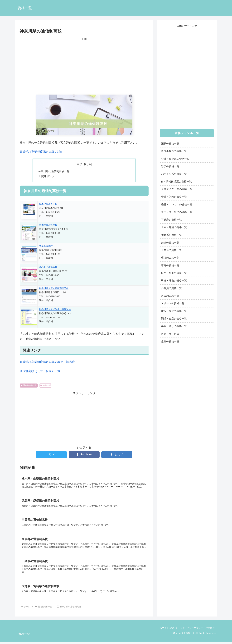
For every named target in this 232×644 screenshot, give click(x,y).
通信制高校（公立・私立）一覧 (40, 372)
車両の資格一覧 (170, 265)
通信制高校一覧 (29, 386)
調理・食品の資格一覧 (174, 319)
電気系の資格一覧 (171, 235)
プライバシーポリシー (190, 630)
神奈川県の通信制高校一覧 (54, 171)
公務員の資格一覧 (171, 288)
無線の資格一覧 (170, 242)
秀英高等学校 (46, 247)
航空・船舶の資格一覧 (174, 273)
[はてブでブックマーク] (117, 455)
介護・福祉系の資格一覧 (175, 159)
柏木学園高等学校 (48, 225)
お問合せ (210, 630)
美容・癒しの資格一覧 (174, 326)
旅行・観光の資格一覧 (174, 311)
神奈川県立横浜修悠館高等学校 (55, 310)
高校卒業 (46, 386)
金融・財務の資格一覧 (174, 197)
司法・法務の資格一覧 (174, 280)
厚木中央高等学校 (48, 204)
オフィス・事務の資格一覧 (177, 212)
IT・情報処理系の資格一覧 (176, 182)
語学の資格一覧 (170, 166)
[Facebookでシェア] (84, 455)
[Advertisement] (84, 68)
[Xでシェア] (51, 455)
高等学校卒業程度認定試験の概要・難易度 (47, 362)
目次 (79, 164)
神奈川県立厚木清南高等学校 (54, 289)
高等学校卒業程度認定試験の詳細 (41, 152)
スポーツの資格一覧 (173, 303)
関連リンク (48, 177)
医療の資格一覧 (170, 143)
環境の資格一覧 (170, 258)
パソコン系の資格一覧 (174, 174)
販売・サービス (170, 334)
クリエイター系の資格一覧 (177, 189)
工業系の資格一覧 (171, 250)
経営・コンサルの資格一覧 (177, 204)
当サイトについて (167, 630)
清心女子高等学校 (48, 268)
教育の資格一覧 (170, 296)
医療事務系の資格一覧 (174, 151)
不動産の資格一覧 (171, 220)
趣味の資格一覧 (170, 341)
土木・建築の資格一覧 (174, 227)
